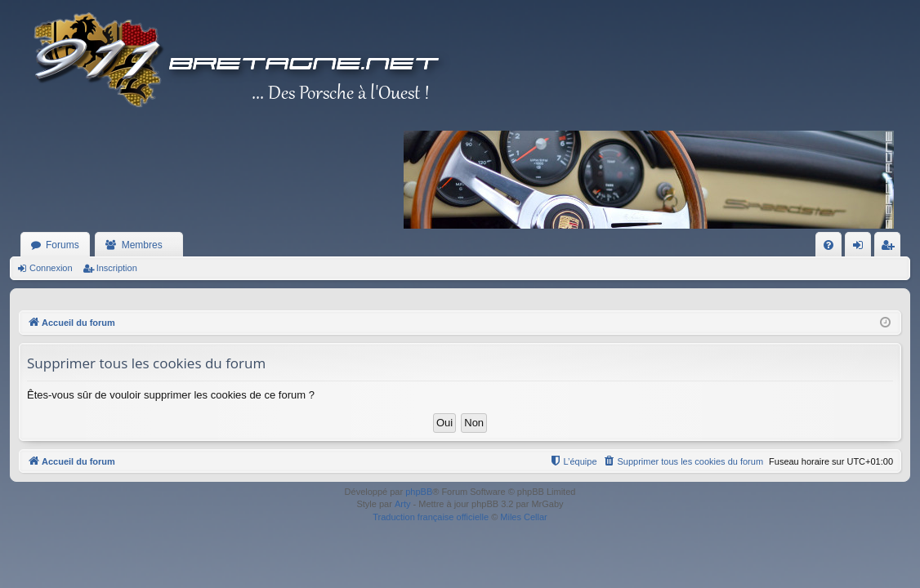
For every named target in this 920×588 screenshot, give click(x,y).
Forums (63, 245)
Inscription (117, 268)
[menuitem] (828, 245)
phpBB (419, 492)
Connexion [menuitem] (862, 248)
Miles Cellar (523, 517)
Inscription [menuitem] (891, 248)
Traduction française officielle (431, 517)
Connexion (51, 268)
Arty (403, 504)
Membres (142, 245)
